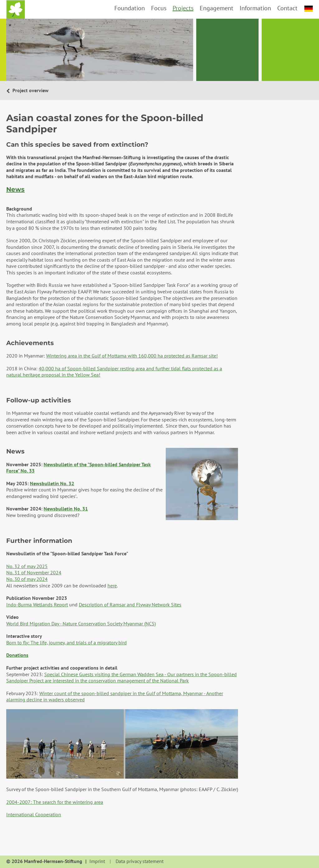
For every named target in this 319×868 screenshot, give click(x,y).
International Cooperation (34, 814)
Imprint (97, 861)
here (112, 586)
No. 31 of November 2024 (34, 572)
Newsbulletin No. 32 (52, 483)
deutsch (309, 9)
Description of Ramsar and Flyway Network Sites (130, 605)
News (15, 189)
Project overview (30, 90)
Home (16, 9)
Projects (183, 8)
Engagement (217, 8)
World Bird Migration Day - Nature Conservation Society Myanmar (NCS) (81, 624)
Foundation (130, 8)
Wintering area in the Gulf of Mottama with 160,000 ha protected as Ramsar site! (132, 356)
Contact (287, 8)
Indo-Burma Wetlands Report (37, 605)
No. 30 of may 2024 (27, 579)
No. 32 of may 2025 (27, 566)
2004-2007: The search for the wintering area (55, 802)
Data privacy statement (140, 861)
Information (255, 8)
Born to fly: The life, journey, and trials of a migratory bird (67, 643)
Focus (159, 8)
